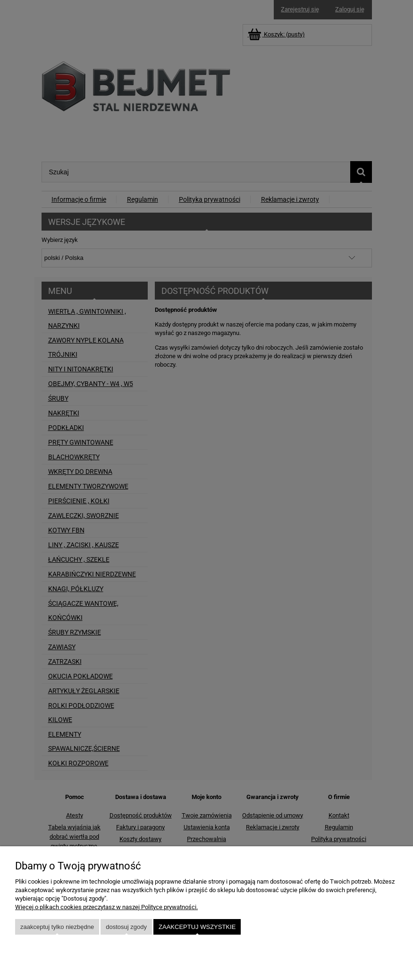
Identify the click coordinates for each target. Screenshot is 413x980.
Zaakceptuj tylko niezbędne (57, 927)
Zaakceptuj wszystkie (197, 927)
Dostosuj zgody (126, 927)
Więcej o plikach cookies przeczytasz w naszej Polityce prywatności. (106, 907)
